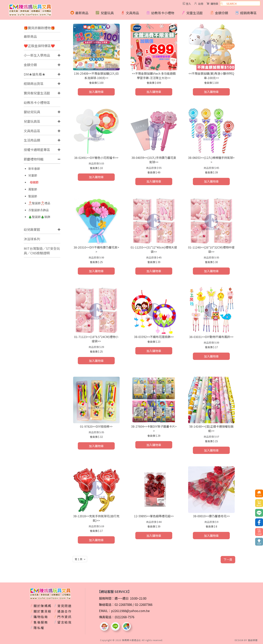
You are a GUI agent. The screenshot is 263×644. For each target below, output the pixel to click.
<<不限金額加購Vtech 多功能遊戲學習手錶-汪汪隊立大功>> (154, 76)
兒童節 (33, 175)
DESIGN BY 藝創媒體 (246, 640)
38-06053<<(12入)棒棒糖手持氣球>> (211, 160)
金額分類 (30, 65)
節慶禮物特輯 (34, 159)
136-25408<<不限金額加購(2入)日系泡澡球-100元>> (96, 76)
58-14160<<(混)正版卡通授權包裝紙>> (211, 429)
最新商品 (30, 36)
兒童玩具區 (32, 121)
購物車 (214, 4)
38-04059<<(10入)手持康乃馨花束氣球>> (154, 160)
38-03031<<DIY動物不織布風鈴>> (211, 337)
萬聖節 (33, 189)
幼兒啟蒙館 (32, 229)
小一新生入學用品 (37, 55)
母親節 (34, 182)
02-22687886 (123, 604)
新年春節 (34, 169)
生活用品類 (32, 140)
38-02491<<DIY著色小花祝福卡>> (96, 158)
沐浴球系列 (32, 239)
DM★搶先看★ (35, 74)
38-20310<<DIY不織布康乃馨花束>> (96, 249)
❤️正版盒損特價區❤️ (39, 46)
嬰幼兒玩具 (32, 112)
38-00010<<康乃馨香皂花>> (211, 516)
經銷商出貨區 (34, 83)
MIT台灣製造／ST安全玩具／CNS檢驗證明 (42, 251)
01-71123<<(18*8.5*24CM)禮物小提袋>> (96, 339)
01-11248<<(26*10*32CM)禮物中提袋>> (211, 249)
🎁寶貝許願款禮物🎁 (39, 28)
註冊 (201, 4)
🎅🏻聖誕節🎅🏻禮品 (39, 203)
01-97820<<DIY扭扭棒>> (96, 426)
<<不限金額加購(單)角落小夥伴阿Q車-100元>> (211, 76)
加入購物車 (96, 92)
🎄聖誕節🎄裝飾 (39, 217)
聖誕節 (33, 196)
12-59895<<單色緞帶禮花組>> (154, 516)
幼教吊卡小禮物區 (37, 102)
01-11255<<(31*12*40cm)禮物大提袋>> (154, 249)
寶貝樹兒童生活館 (37, 93)
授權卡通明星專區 (37, 150)
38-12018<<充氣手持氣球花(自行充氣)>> (96, 518)
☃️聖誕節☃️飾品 (39, 210)
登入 (188, 4)
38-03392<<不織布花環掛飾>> (154, 337)
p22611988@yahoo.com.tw (130, 611)
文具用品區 (32, 131)
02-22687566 (144, 604)
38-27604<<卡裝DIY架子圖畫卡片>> (154, 429)
